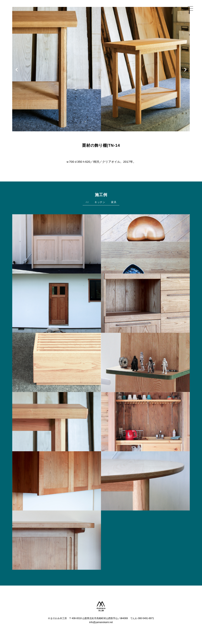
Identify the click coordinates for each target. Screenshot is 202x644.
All (87, 203)
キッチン (100, 203)
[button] (17, 70)
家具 (114, 203)
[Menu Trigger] (190, 8)
